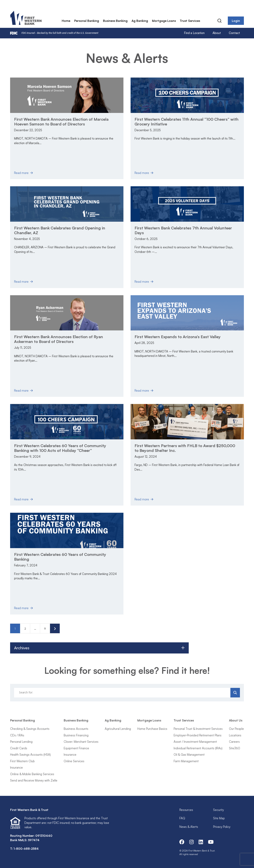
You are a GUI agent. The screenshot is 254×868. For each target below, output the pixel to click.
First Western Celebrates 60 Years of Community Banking (60, 557)
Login (236, 21)
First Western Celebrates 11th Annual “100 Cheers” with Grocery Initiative (187, 122)
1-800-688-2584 (26, 849)
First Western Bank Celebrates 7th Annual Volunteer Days (183, 230)
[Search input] (123, 693)
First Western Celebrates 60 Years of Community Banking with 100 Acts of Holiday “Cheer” (60, 448)
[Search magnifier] (235, 693)
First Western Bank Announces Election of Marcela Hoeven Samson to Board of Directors (61, 122)
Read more (23, 173)
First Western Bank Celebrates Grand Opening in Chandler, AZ (60, 230)
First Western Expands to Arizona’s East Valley (178, 337)
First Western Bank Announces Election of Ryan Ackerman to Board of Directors (59, 339)
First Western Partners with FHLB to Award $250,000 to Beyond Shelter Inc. (185, 448)
